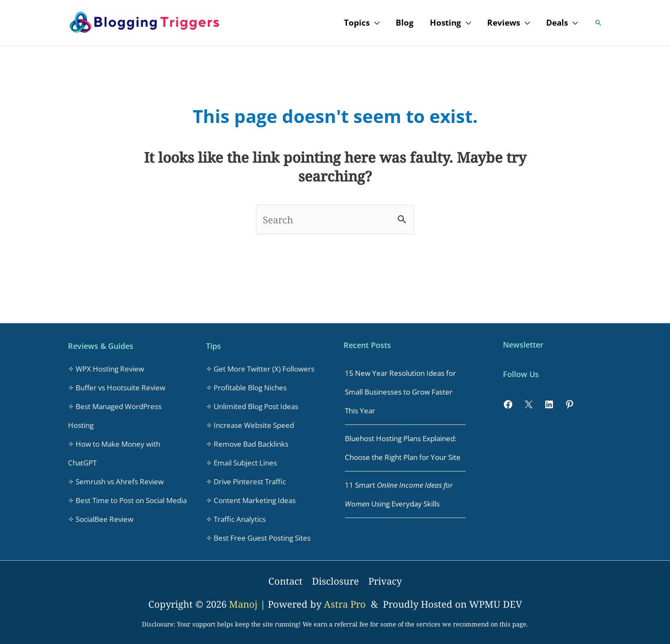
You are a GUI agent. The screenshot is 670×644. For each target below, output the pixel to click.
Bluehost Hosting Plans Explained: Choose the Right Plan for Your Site (403, 448)
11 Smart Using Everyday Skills (399, 494)
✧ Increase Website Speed (250, 425)
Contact (285, 581)
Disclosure (335, 581)
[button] (598, 23)
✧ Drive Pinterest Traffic (246, 482)
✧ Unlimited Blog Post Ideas (252, 406)
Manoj (245, 604)
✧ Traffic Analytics (236, 519)
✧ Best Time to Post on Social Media (127, 500)
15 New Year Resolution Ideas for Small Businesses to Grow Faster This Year (400, 392)
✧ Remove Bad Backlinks (247, 444)
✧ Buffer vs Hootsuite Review (117, 388)
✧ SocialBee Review (101, 519)
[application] (375, 23)
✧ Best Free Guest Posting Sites (258, 538)
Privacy (385, 581)
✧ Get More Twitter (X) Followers (260, 369)
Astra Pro (346, 604)
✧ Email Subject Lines (241, 463)
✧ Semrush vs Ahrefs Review (116, 482)
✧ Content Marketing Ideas (251, 500)
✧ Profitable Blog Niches (246, 388)
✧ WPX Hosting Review (106, 369)
